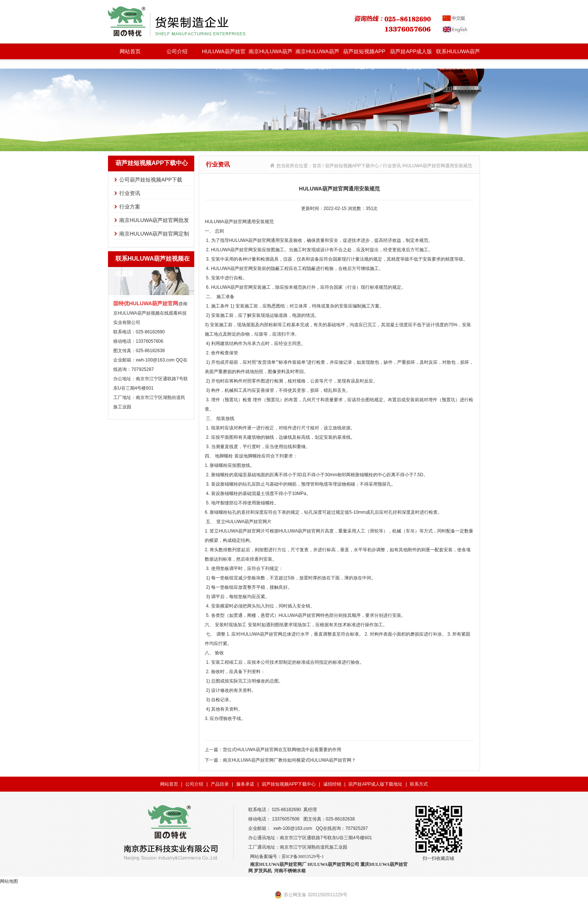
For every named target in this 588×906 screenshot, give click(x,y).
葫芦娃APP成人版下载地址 (411, 54)
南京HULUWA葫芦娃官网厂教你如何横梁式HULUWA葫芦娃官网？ (289, 760)
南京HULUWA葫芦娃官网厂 (278, 864)
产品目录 (220, 784)
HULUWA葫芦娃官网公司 (333, 864)
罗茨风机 (263, 871)
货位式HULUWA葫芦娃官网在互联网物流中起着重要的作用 (282, 750)
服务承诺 (245, 784)
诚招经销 (332, 784)
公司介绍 (177, 51)
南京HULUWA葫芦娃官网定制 (317, 54)
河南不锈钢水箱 (290, 871)
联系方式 (419, 784)
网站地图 (9, 881)
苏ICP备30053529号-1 (303, 856)
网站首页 (130, 51)
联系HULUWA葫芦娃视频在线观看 (458, 54)
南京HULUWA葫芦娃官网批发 (270, 54)
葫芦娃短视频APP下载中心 (364, 54)
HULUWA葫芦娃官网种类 (223, 54)
